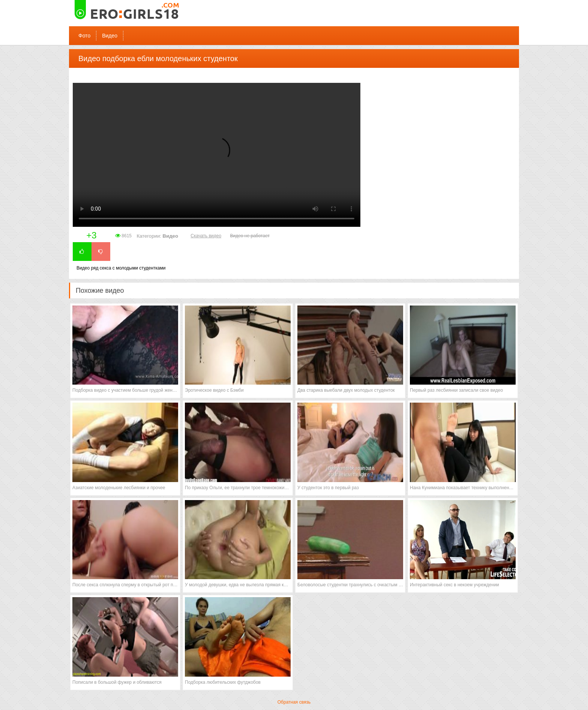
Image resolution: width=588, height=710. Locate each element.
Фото (84, 36)
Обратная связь (294, 702)
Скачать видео (206, 236)
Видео (110, 36)
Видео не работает (250, 236)
